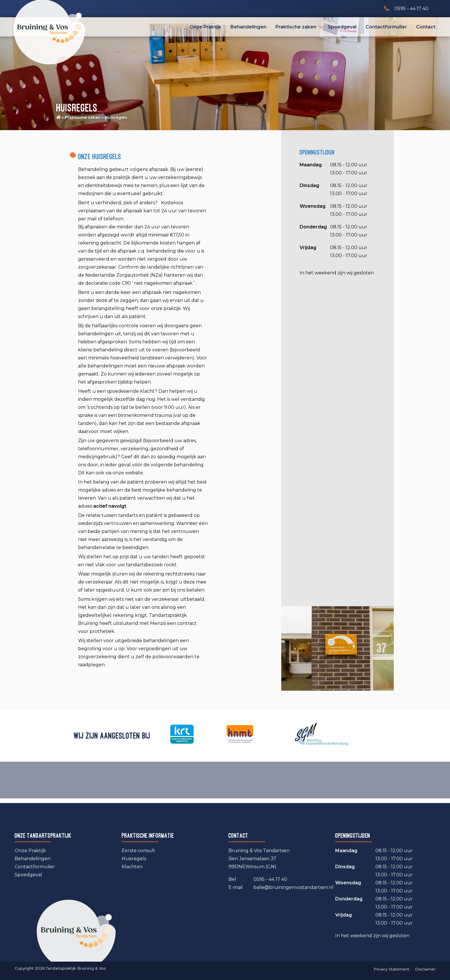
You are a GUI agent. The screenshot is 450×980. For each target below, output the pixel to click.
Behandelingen (248, 27)
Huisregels (134, 859)
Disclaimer (425, 969)
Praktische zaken (296, 27)
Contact (426, 27)
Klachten (132, 867)
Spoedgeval (342, 27)
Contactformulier (386, 27)
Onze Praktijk (205, 27)
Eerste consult (138, 851)
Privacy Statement (391, 969)
